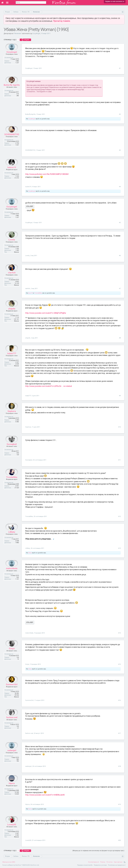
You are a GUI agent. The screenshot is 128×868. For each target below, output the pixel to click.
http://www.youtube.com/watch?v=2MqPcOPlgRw (46, 313)
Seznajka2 (12, 450)
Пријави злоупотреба (85, 865)
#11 (119, 460)
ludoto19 (12, 173)
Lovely (12, 246)
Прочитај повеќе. (62, 21)
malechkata (12, 574)
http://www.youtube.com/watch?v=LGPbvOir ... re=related (49, 386)
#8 (120, 338)
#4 (120, 187)
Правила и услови (100, 865)
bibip (30, 553)
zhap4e (12, 315)
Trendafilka (38, 293)
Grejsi (12, 655)
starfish (12, 279)
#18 (119, 766)
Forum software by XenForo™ (21, 865)
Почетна (109, 862)
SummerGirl (12, 691)
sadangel (12, 757)
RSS (125, 862)
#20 (119, 840)
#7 (120, 289)
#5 (120, 223)
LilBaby (12, 538)
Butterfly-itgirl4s (12, 91)
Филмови (18, 33)
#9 (120, 396)
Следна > (27, 40)
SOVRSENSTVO (12, 140)
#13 (119, 548)
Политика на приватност (117, 865)
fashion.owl (12, 724)
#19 (119, 804)
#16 (119, 700)
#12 (119, 516)
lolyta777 (12, 360)
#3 (120, 150)
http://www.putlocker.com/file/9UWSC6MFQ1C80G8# (47, 174)
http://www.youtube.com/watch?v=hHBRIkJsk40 (45, 795)
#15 (119, 664)
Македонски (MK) (9, 862)
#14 (119, 633)
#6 (120, 256)
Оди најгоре (118, 862)
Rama (30, 809)
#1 (120, 68)
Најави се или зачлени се (115, 1)
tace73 (30, 293)
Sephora (12, 417)
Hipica (12, 790)
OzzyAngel (36, 33)
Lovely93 (12, 831)
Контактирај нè (94, 862)
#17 (119, 733)
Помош (103, 862)
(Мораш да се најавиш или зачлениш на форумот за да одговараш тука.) (98, 851)
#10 (119, 427)
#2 (120, 114)
